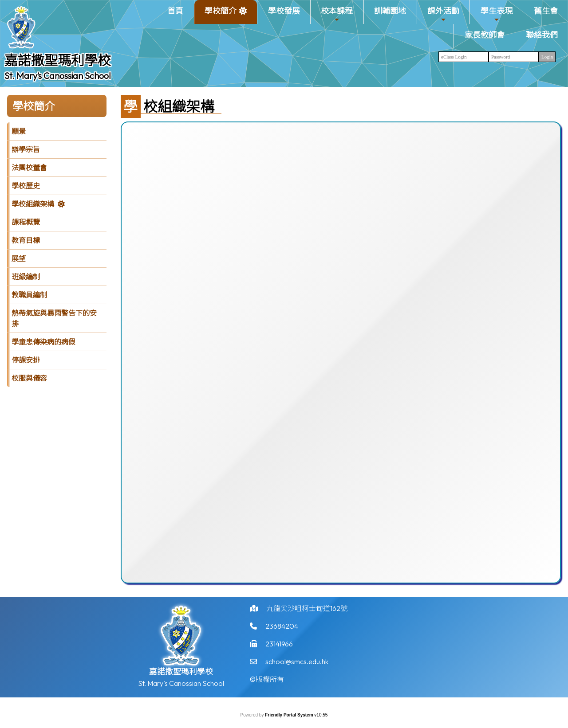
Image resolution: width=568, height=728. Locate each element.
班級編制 (26, 277)
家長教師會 (485, 35)
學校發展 (284, 11)
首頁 (175, 11)
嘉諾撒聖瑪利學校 (58, 60)
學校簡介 (221, 14)
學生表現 (497, 14)
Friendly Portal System (290, 715)
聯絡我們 (542, 35)
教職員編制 (29, 295)
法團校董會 (29, 168)
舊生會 (546, 11)
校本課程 (337, 14)
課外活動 (443, 14)
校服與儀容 (29, 378)
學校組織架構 (33, 204)
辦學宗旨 (26, 149)
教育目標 (26, 240)
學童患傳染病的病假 (43, 342)
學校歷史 (26, 186)
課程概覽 (26, 222)
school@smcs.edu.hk (297, 664)
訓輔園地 (390, 11)
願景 (19, 131)
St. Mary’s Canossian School (58, 76)
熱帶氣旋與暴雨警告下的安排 (54, 318)
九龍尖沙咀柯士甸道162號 (307, 611)
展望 (19, 258)
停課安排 (26, 360)
